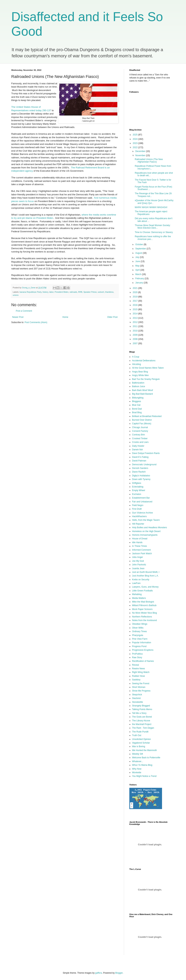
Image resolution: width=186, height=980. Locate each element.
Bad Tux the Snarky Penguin (146, 379)
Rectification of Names (143, 661)
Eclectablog (138, 487)
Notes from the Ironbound (144, 620)
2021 (136, 288)
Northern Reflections (142, 617)
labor (51, 292)
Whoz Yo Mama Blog (142, 765)
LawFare (136, 583)
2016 (136, 305)
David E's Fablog (140, 457)
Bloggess (137, 401)
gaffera (99, 973)
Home (65, 317)
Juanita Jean (138, 568)
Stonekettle (138, 702)
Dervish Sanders (140, 468)
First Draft (137, 509)
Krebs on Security (141, 580)
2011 (136, 326)
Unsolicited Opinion (141, 739)
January (139, 283)
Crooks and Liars (140, 442)
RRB (80, 292)
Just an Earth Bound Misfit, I (146, 572)
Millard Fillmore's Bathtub (144, 605)
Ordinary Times (139, 631)
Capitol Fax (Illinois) (142, 424)
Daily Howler (138, 446)
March (139, 274)
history (45, 292)
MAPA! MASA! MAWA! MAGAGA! (151, 207)
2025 (136, 135)
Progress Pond (139, 646)
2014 (136, 314)
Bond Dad (137, 409)
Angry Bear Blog (140, 372)
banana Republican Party (31, 292)
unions (16, 295)
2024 (136, 139)
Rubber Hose (139, 676)
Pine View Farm (140, 639)
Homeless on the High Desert (146, 531)
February (140, 278)
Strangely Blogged (141, 706)
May (138, 266)
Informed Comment (141, 550)
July (138, 257)
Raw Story (137, 657)
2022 (136, 147)
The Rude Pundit (140, 732)
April (138, 270)
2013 (136, 318)
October (139, 244)
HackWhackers (139, 516)
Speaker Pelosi (90, 292)
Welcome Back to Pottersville (146, 758)
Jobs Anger (138, 557)
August (139, 253)
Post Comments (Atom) (36, 322)
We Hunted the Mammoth (144, 750)
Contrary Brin (139, 435)
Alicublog (137, 364)
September (141, 249)
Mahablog (137, 594)
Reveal (135, 665)
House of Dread (140, 539)
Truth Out (137, 735)
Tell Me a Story (139, 713)
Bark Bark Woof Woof (142, 390)
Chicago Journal (140, 427)
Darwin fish (137, 450)
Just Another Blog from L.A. (145, 576)
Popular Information (142, 643)
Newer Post (18, 317)
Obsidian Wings (140, 624)
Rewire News (139, 669)
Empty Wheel (139, 490)
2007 (136, 343)
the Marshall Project (142, 724)
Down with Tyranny (141, 479)
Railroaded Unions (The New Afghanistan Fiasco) (149, 161)
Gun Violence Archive (142, 513)
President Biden (62, 292)
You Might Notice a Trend (144, 776)
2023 (136, 143)
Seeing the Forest (141, 683)
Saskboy (136, 680)
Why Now (137, 769)
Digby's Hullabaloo (141, 476)
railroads (73, 292)
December (141, 151)
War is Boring (139, 746)
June (138, 261)
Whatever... (138, 761)
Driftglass (137, 483)
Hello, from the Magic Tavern (146, 520)
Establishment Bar (141, 498)
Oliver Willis (138, 628)
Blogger (119, 973)
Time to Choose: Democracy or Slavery (154, 232)
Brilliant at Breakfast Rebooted (147, 416)
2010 (136, 331)
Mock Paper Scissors (142, 609)
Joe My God (138, 561)
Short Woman (139, 687)
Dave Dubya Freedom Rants (146, 453)
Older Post (112, 317)
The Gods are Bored (142, 717)
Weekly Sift (138, 754)
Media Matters (139, 598)
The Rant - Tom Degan (143, 728)
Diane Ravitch (139, 472)
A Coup (136, 357)
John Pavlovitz (139, 565)
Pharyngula (138, 635)
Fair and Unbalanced (142, 502)
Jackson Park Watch (142, 554)
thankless (109, 292)
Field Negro (138, 505)
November (141, 155)
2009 (136, 335)
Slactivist (136, 698)
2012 (136, 322)
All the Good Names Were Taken (148, 368)
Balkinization (138, 383)
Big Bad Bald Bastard (142, 394)
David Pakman (139, 461)
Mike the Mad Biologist (143, 602)
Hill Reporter (138, 524)
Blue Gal (136, 405)
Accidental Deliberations (144, 361)
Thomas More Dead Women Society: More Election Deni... (153, 227)
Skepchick (137, 695)
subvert (101, 292)
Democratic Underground (144, 465)
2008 (136, 339)
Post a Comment (24, 311)
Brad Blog (137, 412)
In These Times (139, 546)
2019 (136, 297)
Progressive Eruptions (143, 650)
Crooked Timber (140, 438)
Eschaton (137, 494)
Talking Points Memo (142, 709)
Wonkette (137, 772)
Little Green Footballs (142, 591)
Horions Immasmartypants (145, 535)
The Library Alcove (141, 721)
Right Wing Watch (141, 672)
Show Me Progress (141, 691)
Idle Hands (137, 542)
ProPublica (137, 654)
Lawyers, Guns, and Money (145, 587)
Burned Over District (142, 420)
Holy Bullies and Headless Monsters (149, 527)
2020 (136, 292)
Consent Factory (140, 431)
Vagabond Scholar (141, 743)
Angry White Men (140, 375)
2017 (136, 301)
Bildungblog (138, 398)
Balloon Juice (139, 386)
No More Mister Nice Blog (144, 613)
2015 (136, 309)
